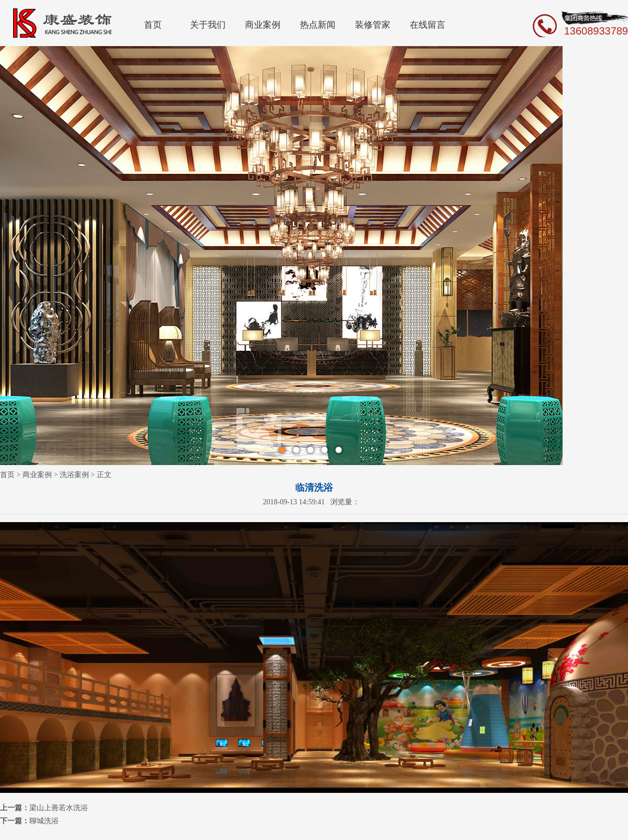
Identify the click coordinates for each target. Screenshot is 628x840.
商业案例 (263, 25)
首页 (153, 25)
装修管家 (373, 25)
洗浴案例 (74, 475)
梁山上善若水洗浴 (59, 808)
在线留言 (428, 25)
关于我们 (208, 25)
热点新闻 (318, 25)
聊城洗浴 (44, 821)
